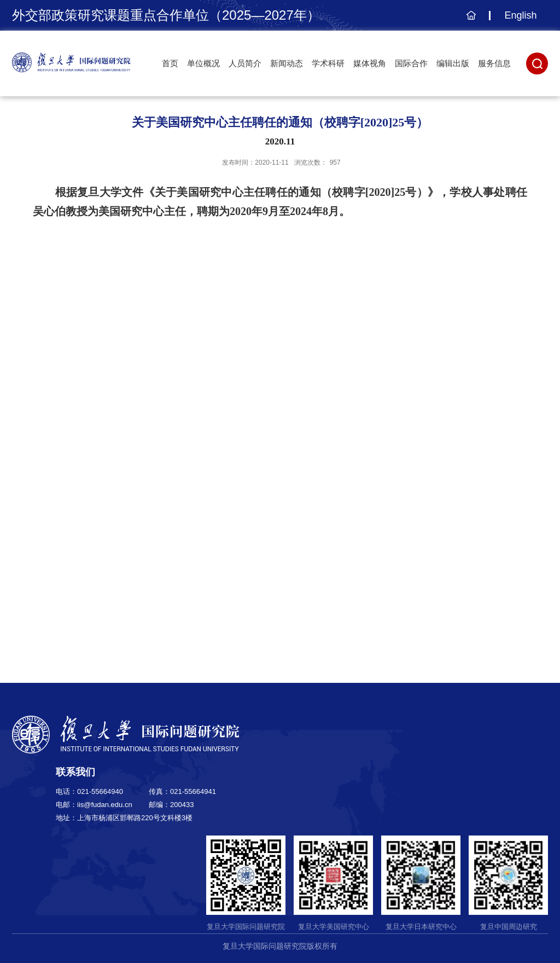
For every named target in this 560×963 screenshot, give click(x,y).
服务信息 (494, 63)
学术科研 (328, 63)
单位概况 (203, 63)
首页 (170, 63)
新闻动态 (287, 63)
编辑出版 (453, 63)
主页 (469, 21)
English (520, 15)
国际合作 (411, 63)
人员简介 (245, 63)
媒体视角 (370, 63)
